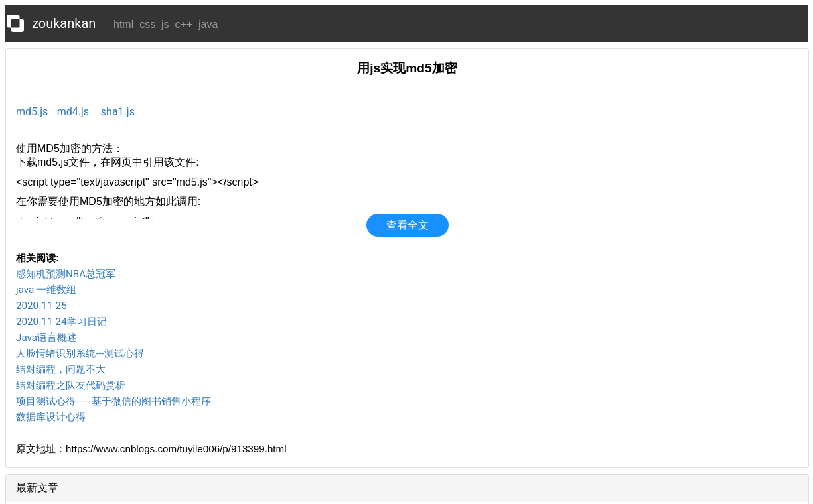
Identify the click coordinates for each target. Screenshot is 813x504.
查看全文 (407, 225)
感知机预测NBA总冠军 (66, 274)
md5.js (32, 112)
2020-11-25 (41, 306)
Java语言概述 (46, 338)
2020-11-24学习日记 (61, 322)
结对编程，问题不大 (61, 369)
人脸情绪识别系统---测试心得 (80, 353)
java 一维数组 (46, 290)
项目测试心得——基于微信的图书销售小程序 (113, 401)
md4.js (73, 112)
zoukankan (64, 23)
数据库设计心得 (51, 417)
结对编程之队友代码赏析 (71, 385)
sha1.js (118, 112)
